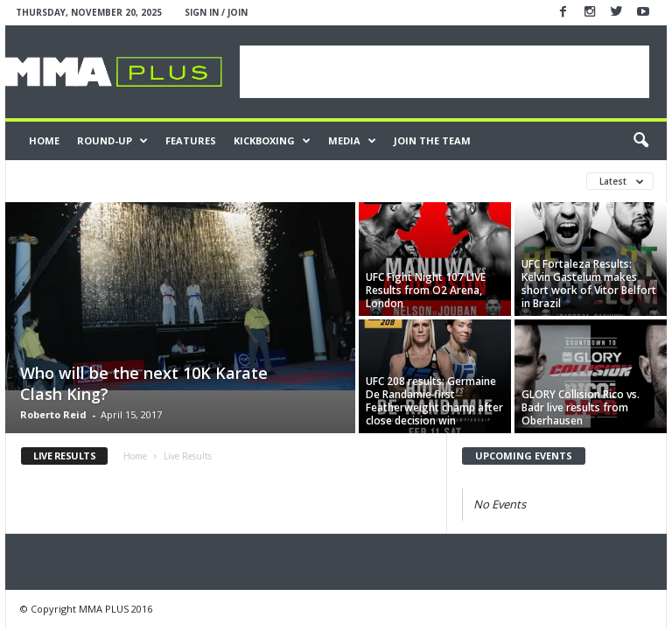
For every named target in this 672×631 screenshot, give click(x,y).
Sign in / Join (216, 12)
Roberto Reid (53, 414)
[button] (640, 141)
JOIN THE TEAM (432, 140)
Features (191, 140)
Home (44, 140)
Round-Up (112, 141)
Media (352, 141)
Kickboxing (272, 141)
